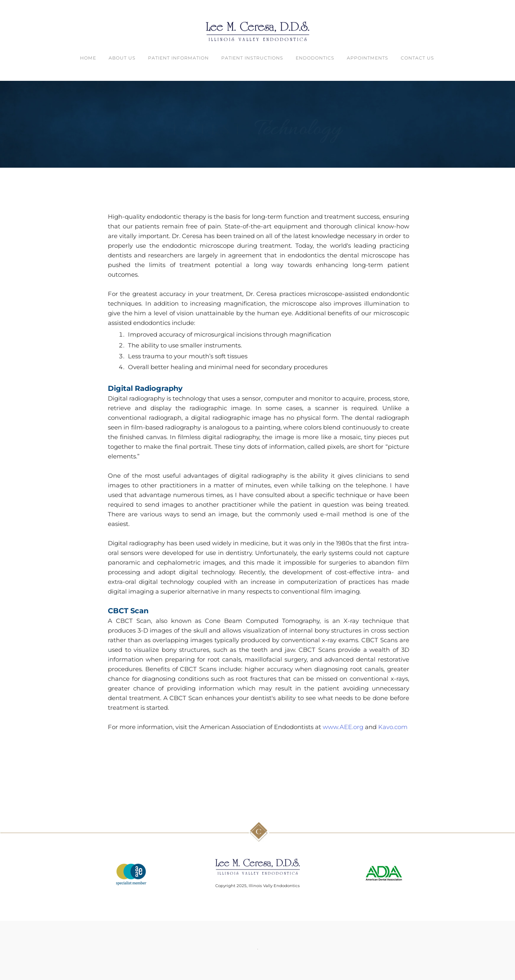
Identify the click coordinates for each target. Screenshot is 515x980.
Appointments (368, 58)
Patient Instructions (252, 58)
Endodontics (315, 58)
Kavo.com (393, 727)
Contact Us (417, 58)
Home (88, 58)
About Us (122, 58)
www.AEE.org (343, 727)
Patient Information (178, 58)
